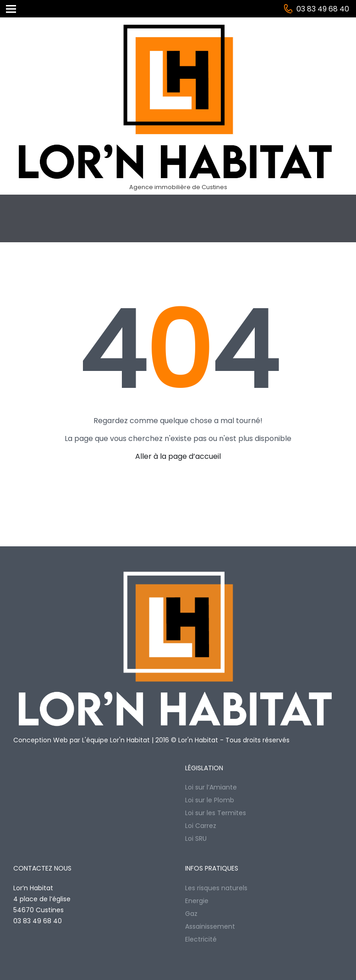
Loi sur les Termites (216, 813)
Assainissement (210, 926)
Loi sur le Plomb (210, 800)
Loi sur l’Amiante (211, 787)
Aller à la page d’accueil (178, 456)
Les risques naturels (216, 888)
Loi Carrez (201, 826)
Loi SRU (196, 838)
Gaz (191, 914)
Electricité (201, 939)
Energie (197, 901)
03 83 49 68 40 (323, 9)
